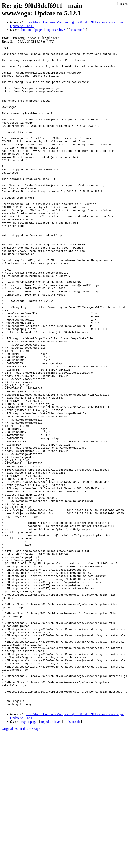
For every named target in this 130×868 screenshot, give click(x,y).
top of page (29, 854)
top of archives (56, 30)
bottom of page (32, 30)
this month (78, 30)
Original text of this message (21, 861)
